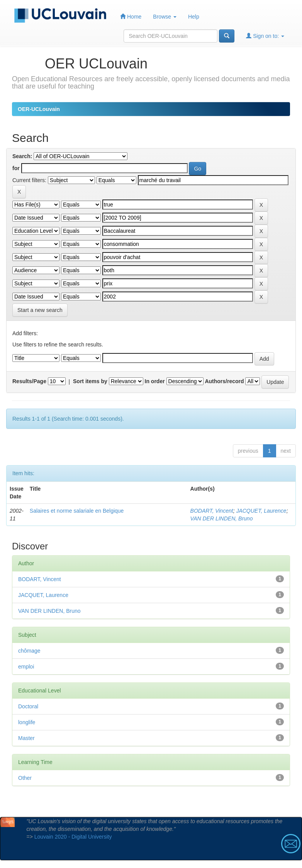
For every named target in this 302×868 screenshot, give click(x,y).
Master (26, 738)
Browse (165, 17)
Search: (22, 156)
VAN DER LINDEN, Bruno (222, 518)
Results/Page (29, 381)
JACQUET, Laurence (261, 511)
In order (155, 381)
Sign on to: (265, 36)
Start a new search (40, 310)
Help (194, 17)
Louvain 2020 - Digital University (73, 837)
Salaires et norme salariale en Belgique (77, 511)
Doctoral (28, 706)
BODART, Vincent (212, 511)
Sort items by (90, 381)
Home (131, 16)
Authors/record (224, 381)
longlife (27, 722)
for (16, 168)
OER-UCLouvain (39, 109)
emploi (26, 667)
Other (25, 778)
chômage (29, 651)
